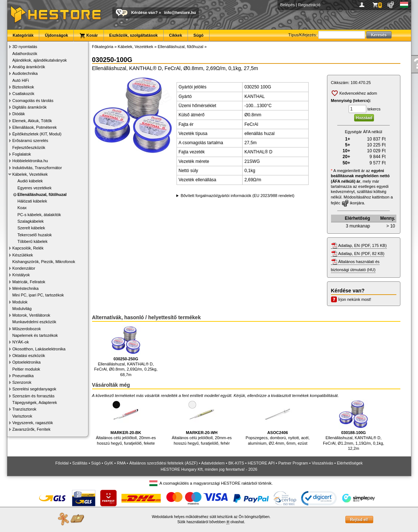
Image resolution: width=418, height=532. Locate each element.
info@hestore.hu (180, 12)
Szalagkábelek (31, 221)
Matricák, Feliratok (29, 282)
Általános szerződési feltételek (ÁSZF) (163, 463)
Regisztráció (309, 5)
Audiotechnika (25, 73)
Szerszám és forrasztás (34, 396)
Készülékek (23, 255)
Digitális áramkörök (30, 107)
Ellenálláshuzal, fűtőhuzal (42, 194)
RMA (121, 463)
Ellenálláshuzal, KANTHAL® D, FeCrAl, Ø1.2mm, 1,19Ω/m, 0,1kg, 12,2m (354, 425)
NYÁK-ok (21, 342)
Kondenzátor (24, 268)
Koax (22, 208)
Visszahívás (322, 463)
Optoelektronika (27, 362)
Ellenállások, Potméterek (35, 127)
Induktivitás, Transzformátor (37, 168)
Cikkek (176, 35)
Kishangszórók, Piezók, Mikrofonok (44, 262)
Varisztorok (22, 416)
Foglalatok (22, 154)
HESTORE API (261, 463)
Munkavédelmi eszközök (34, 322)
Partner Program (293, 463)
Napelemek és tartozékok (35, 335)
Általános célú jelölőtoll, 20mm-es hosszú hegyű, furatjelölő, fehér (202, 422)
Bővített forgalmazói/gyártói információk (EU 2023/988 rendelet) (237, 196)
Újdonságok (56, 35)
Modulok (20, 302)
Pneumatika (23, 376)
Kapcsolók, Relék (28, 248)
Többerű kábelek (33, 241)
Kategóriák (23, 35)
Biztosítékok (23, 87)
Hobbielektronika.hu (30, 161)
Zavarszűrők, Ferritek (32, 429)
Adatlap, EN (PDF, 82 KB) (361, 254)
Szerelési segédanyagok (34, 389)
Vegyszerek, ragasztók (33, 423)
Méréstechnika (26, 288)
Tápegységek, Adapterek (35, 402)
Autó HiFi (21, 80)
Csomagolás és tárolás (33, 101)
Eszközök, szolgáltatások (134, 35)
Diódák (19, 114)
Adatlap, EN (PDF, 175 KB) (363, 245)
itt (228, 522)
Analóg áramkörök (29, 67)
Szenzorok (22, 382)
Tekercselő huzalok (35, 235)
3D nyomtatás (25, 47)
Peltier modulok (26, 369)
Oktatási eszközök (29, 356)
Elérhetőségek (350, 463)
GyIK (109, 463)
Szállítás (80, 463)
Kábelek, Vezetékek (30, 174)
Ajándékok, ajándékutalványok (40, 60)
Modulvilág (22, 309)
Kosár (88, 36)
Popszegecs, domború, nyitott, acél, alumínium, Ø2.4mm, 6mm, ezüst (277, 422)
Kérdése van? (145, 12)
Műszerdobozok (27, 329)
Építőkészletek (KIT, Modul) (37, 134)
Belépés (288, 5)
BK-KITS (236, 463)
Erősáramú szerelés (30, 141)
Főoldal (62, 463)
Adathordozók (25, 54)
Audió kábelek (30, 181)
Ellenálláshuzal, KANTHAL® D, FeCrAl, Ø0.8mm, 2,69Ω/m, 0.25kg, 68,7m (126, 351)
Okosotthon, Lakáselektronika (39, 349)
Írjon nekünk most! (355, 299)
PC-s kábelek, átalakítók (39, 215)
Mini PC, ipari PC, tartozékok (38, 295)
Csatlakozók (23, 94)
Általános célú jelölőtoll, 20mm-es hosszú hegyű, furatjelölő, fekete (126, 422)
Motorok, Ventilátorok (31, 315)
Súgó (199, 35)
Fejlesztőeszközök (29, 147)
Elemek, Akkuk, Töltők (32, 121)
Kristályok (21, 275)
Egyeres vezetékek (35, 188)
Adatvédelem (213, 463)
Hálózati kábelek (32, 201)
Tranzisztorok (25, 409)
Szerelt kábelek (31, 228)
